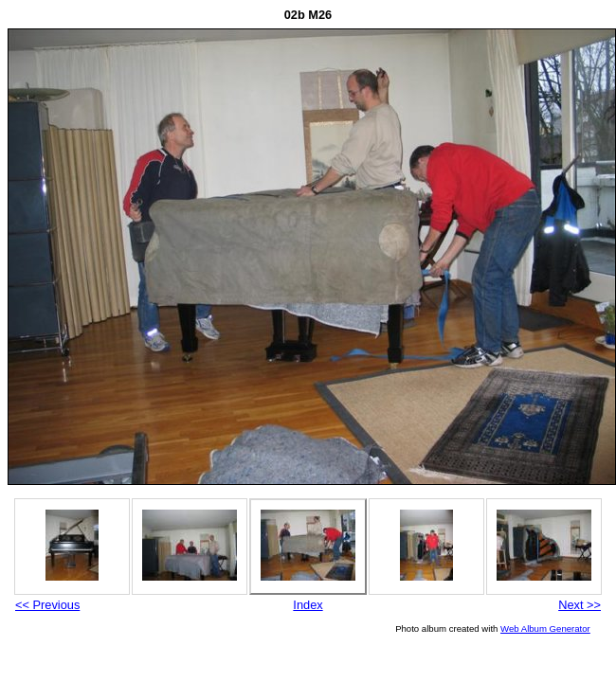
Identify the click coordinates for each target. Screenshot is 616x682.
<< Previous (47, 605)
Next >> (580, 605)
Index (308, 605)
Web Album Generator (545, 628)
